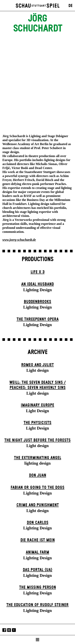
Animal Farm (37, 552)
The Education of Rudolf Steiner (37, 605)
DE (70, 6)
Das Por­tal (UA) (38, 570)
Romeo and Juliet (37, 365)
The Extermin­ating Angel (38, 458)
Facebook (4, 630)
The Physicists (37, 423)
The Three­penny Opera (38, 319)
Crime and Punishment (38, 505)
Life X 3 (38, 272)
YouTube (14, 630)
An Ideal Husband (37, 284)
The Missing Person (38, 587)
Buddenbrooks (37, 302)
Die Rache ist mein (38, 540)
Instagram (9, 630)
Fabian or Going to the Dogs (37, 488)
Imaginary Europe (37, 405)
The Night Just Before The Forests (37, 440)
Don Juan (38, 475)
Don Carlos (38, 523)
